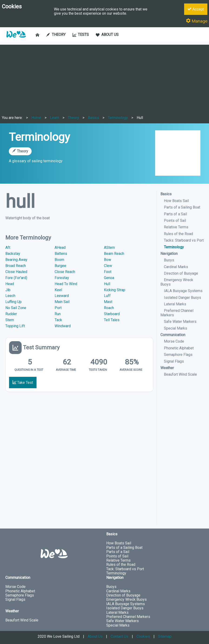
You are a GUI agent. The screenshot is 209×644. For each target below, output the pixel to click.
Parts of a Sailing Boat (182, 207)
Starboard (112, 314)
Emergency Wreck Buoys (126, 599)
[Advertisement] (104, 77)
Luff (107, 296)
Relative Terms (176, 227)
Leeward (62, 296)
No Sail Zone (16, 308)
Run (58, 314)
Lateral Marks (175, 304)
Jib (8, 290)
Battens (61, 254)
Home (36, 118)
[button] (16, 40)
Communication (173, 335)
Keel (58, 290)
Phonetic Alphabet (179, 348)
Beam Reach (114, 254)
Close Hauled (16, 272)
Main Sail (62, 302)
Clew (108, 266)
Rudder (11, 314)
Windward (63, 326)
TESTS (81, 35)
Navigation (169, 254)
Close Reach (65, 272)
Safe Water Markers (180, 322)
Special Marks (176, 328)
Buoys (169, 260)
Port (58, 308)
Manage (197, 21)
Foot (108, 272)
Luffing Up (13, 302)
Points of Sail (175, 221)
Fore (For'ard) (16, 278)
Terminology (118, 118)
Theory (73, 118)
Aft (8, 248)
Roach (109, 308)
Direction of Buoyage (181, 273)
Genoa (109, 278)
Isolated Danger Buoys (182, 298)
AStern (109, 248)
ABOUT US (107, 35)
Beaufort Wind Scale (180, 374)
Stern (10, 320)
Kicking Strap (115, 290)
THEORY (56, 35)
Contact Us (119, 636)
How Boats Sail (176, 201)
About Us (95, 636)
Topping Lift (15, 326)
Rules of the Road (178, 234)
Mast (108, 302)
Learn (55, 118)
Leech (10, 296)
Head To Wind (66, 284)
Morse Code (174, 341)
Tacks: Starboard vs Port (184, 240)
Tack (58, 320)
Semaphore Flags (178, 355)
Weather (167, 368)
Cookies (143, 636)
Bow (108, 260)
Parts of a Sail (175, 214)
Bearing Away (16, 260)
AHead (60, 248)
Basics (93, 118)
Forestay (62, 278)
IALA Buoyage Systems (183, 291)
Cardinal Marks (176, 267)
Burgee (60, 266)
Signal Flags (174, 361)
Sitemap (165, 636)
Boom (59, 260)
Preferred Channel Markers (128, 617)
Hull (140, 118)
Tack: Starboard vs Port (125, 569)
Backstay (13, 254)
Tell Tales (112, 320)
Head (10, 284)
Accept (196, 9)
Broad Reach (16, 266)
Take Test (23, 383)
